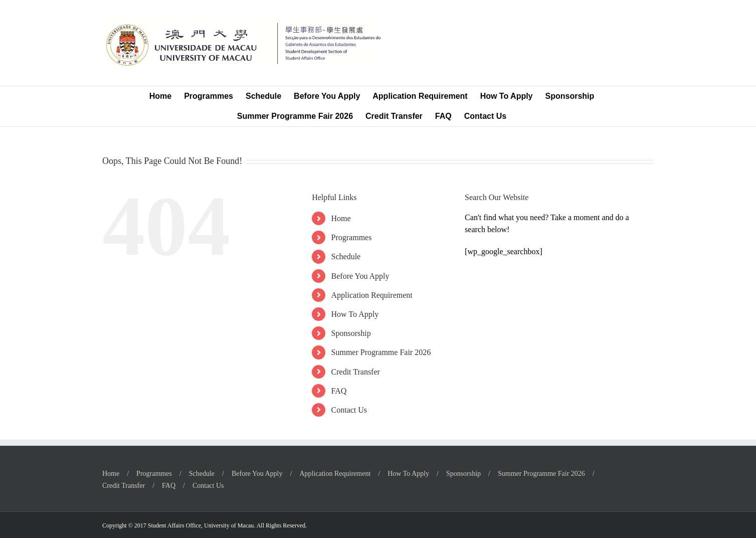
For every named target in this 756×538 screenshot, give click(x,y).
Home (341, 218)
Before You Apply (360, 276)
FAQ (339, 391)
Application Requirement (372, 295)
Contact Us (349, 410)
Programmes (352, 237)
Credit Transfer (356, 372)
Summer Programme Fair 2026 (381, 352)
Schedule (346, 256)
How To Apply (355, 314)
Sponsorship (351, 333)
